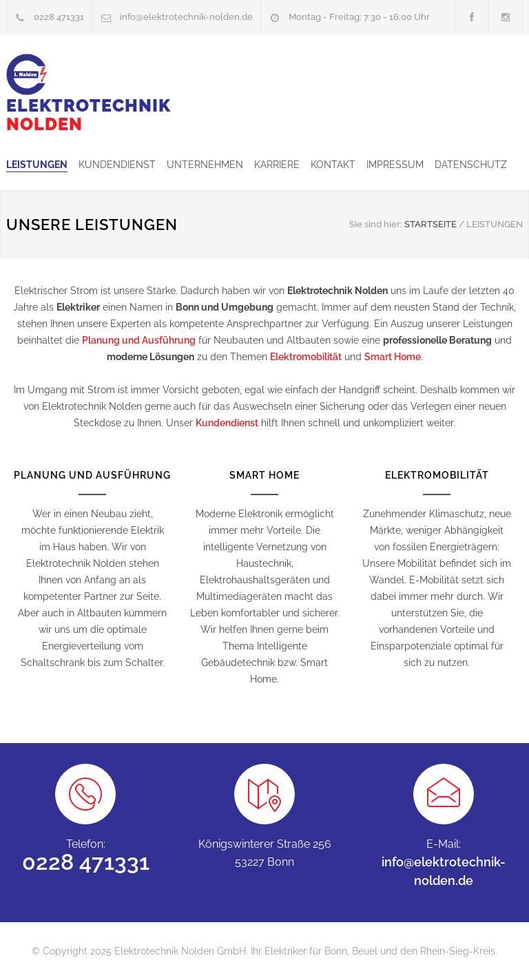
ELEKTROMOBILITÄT (437, 475)
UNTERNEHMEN (205, 165)
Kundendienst (227, 423)
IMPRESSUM (395, 165)
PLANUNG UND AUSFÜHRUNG (92, 475)
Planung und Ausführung (139, 340)
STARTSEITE (431, 224)
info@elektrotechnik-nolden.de (186, 17)
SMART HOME (264, 475)
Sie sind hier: (376, 224)
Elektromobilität (306, 357)
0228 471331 (59, 17)
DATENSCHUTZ (471, 165)
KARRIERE (277, 165)
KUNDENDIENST (117, 165)
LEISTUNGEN (37, 165)
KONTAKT (333, 165)
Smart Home (393, 357)
